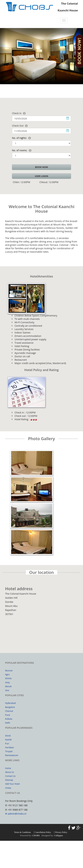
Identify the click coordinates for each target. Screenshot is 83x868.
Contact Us (10, 776)
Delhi (8, 723)
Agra (7, 674)
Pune (8, 715)
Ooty (7, 682)
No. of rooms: (20, 150)
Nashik (8, 740)
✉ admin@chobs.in (16, 814)
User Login (41, 176)
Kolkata (9, 719)
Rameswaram (12, 755)
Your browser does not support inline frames (41, 630)
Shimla (8, 678)
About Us (9, 772)
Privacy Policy (61, 832)
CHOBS (36, 835)
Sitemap (9, 780)
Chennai (9, 711)
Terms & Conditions (22, 832)
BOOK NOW (41, 167)
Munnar (9, 671)
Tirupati (9, 751)
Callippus (58, 835)
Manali (8, 686)
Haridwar (10, 747)
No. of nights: (19, 138)
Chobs (8, 788)
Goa (7, 690)
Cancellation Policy (43, 832)
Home (8, 768)
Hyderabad (10, 703)
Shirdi (8, 736)
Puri (7, 744)
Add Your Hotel (12, 784)
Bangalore (10, 707)
